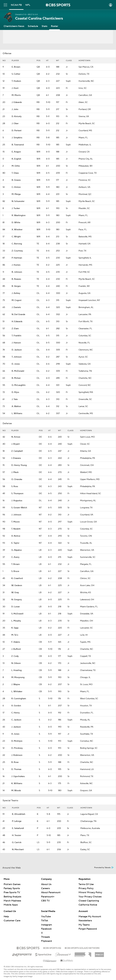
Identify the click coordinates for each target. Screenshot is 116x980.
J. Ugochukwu (18, 776)
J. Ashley (16, 293)
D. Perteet (17, 131)
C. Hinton (16, 187)
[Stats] (44, 26)
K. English (16, 159)
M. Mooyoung (18, 677)
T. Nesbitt (16, 529)
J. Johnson (16, 515)
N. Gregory (17, 600)
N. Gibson (16, 663)
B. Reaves (16, 279)
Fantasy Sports (12, 888)
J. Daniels (16, 307)
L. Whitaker (17, 692)
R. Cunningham (19, 699)
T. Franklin (16, 336)
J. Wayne (16, 684)
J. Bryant (15, 444)
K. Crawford (17, 578)
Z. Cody (15, 656)
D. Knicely (17, 116)
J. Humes (16, 265)
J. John (15, 109)
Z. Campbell (17, 451)
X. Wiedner (17, 230)
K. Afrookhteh (19, 814)
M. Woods (16, 791)
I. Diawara (16, 458)
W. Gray (15, 593)
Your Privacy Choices (90, 897)
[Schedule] (33, 26)
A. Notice (16, 536)
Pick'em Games (12, 884)
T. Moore (15, 522)
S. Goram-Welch (19, 508)
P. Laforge (17, 821)
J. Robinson (17, 755)
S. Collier (16, 74)
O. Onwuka (17, 479)
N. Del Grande (18, 314)
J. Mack (15, 472)
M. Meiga (16, 194)
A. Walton (16, 406)
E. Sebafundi (18, 828)
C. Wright (16, 237)
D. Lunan (16, 607)
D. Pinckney (17, 748)
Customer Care (12, 921)
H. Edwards (17, 322)
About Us (46, 884)
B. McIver (16, 378)
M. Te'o (15, 635)
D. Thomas (16, 769)
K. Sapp (15, 628)
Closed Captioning (89, 901)
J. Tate (15, 399)
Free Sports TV (12, 892)
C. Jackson (16, 720)
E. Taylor (15, 543)
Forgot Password (88, 929)
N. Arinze (16, 437)
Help (6, 917)
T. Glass (15, 173)
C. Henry (15, 713)
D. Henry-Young (19, 465)
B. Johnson (17, 272)
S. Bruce (15, 571)
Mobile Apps (11, 905)
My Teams (84, 925)
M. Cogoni (17, 300)
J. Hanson (16, 343)
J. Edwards (17, 102)
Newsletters (85, 921)
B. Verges (16, 286)
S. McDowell (17, 614)
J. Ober (15, 124)
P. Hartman (17, 258)
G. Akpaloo (17, 550)
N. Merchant (18, 850)
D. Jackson (17, 350)
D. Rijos (15, 392)
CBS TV (45, 901)
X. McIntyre (17, 741)
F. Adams (16, 642)
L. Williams (17, 413)
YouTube (46, 917)
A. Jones (15, 734)
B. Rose (15, 762)
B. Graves (16, 180)
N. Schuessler (18, 201)
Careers (45, 888)
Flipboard (46, 941)
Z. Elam (15, 329)
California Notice (88, 905)
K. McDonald (18, 371)
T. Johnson (17, 357)
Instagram (47, 925)
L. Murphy (16, 621)
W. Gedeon (17, 585)
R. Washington (19, 215)
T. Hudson (16, 81)
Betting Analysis (12, 897)
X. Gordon (16, 706)
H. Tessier (17, 835)
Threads (45, 937)
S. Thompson (17, 494)
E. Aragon (16, 152)
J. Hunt (15, 88)
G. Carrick (17, 842)
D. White (16, 223)
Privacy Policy (86, 888)
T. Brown (15, 564)
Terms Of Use (86, 884)
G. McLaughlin (19, 385)
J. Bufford (16, 649)
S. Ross (15, 486)
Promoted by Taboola (104, 868)
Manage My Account (90, 917)
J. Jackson (16, 727)
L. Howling (16, 670)
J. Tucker (16, 208)
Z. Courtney (17, 251)
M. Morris (16, 95)
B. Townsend (18, 145)
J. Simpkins (17, 138)
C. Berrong (17, 244)
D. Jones (16, 364)
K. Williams (17, 783)
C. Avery (15, 557)
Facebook (46, 929)
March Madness (12, 901)
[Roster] (55, 26)
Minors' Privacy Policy (90, 892)
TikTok (45, 921)
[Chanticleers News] (14, 26)
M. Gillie (16, 166)
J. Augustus (17, 501)
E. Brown (16, 67)
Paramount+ (48, 897)
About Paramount (51, 892)
